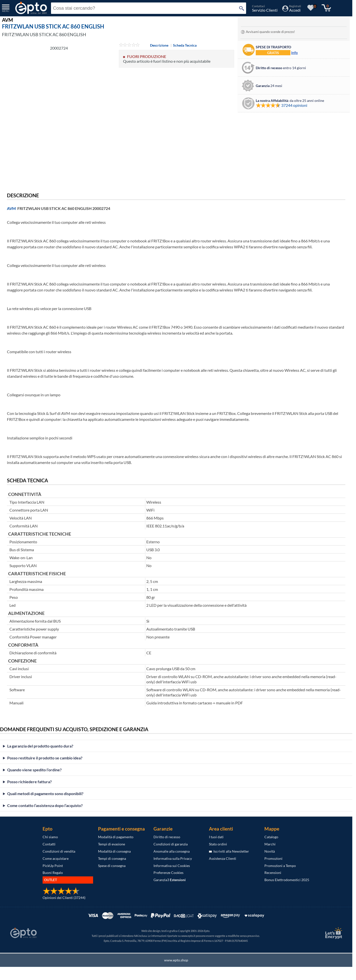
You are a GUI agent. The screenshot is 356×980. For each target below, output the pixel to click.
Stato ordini (218, 844)
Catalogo (271, 837)
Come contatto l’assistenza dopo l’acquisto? (45, 805)
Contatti (49, 844)
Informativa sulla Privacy (173, 858)
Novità (270, 851)
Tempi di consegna (112, 858)
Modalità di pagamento (116, 837)
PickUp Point (53, 866)
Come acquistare (56, 858)
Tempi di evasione (112, 844)
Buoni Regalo (53, 873)
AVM (11, 208)
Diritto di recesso (167, 837)
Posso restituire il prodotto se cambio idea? (45, 758)
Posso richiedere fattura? (29, 782)
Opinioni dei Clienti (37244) (64, 898)
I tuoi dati (216, 837)
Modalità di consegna (114, 851)
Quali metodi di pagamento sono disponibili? (45, 793)
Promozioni (273, 858)
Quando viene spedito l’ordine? (34, 770)
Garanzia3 (170, 880)
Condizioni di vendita (59, 851)
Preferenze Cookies (168, 873)
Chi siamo (50, 837)
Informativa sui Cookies (172, 866)
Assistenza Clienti (223, 858)
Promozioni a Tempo (280, 866)
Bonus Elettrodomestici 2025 (287, 880)
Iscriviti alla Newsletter (229, 851)
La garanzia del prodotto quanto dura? (40, 746)
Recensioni (273, 873)
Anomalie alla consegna (172, 851)
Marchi (270, 844)
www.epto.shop (176, 960)
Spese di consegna (112, 866)
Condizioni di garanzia (171, 844)
